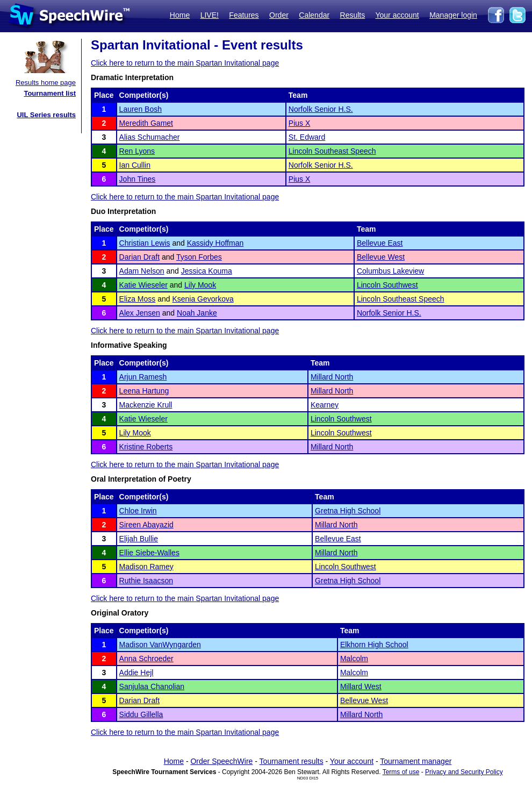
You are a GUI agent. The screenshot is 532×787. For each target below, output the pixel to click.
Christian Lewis (145, 243)
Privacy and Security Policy (464, 772)
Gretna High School (348, 511)
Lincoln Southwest (387, 285)
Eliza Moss (138, 299)
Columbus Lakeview (390, 271)
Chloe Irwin (138, 511)
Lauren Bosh (141, 109)
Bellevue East (380, 243)
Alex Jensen (140, 313)
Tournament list (50, 93)
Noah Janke (197, 313)
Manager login (453, 15)
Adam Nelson (142, 271)
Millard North (332, 377)
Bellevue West (381, 257)
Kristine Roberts (146, 447)
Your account (397, 15)
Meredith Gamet (146, 123)
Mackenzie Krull (146, 405)
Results (353, 15)
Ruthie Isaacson (146, 581)
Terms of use (401, 772)
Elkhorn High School (374, 645)
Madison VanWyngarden (160, 645)
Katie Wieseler (143, 285)
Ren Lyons (137, 151)
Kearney (325, 405)
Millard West (361, 686)
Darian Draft (139, 257)
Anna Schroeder (146, 659)
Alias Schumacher (150, 137)
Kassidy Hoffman (215, 243)
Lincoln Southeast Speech (332, 151)
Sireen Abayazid (146, 525)
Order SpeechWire (221, 761)
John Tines (138, 179)
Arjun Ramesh (143, 377)
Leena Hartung (144, 391)
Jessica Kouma (207, 271)
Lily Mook (200, 285)
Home (180, 15)
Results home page (46, 83)
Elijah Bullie (139, 539)
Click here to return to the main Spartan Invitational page (185, 63)
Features (244, 15)
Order (279, 15)
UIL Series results (46, 115)
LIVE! (210, 15)
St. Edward (307, 137)
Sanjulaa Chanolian (152, 686)
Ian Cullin (135, 165)
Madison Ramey (146, 567)
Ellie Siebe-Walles (149, 553)
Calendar (314, 15)
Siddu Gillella (141, 714)
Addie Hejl (136, 672)
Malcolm (354, 659)
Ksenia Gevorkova (203, 299)
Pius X (299, 123)
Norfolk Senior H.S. (321, 109)
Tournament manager (416, 761)
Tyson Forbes (199, 257)
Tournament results (292, 761)
